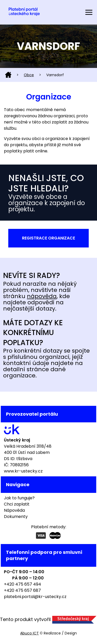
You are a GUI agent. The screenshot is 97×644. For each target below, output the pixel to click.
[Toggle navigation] (89, 12)
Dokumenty (16, 517)
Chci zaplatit (17, 504)
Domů (8, 75)
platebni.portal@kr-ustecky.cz (35, 597)
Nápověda (14, 510)
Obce (29, 75)
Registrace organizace (48, 238)
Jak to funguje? (19, 498)
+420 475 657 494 (23, 584)
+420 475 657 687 (22, 590)
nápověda (42, 296)
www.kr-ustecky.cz (23, 471)
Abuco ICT (29, 633)
